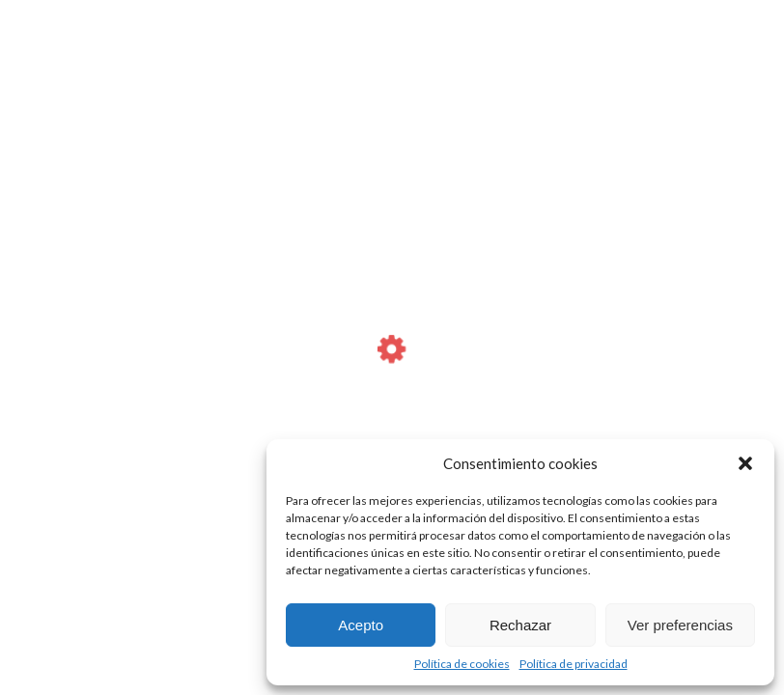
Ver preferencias (680, 625)
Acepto (361, 625)
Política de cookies (462, 664)
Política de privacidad (574, 664)
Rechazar (520, 625)
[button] (745, 463)
